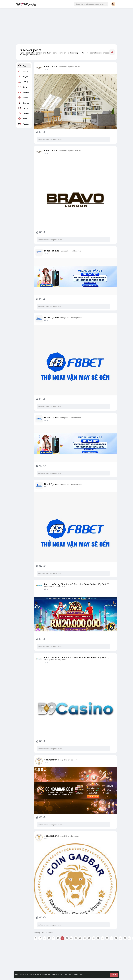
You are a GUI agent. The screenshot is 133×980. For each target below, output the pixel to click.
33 (125, 938)
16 (49, 938)
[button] (91, 4)
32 (120, 938)
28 (103, 938)
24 (85, 938)
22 (76, 938)
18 (58, 938)
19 (62, 938)
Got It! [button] (114, 975)
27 (98, 938)
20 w (46, 69)
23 (80, 938)
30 (111, 938)
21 (71, 938)
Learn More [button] (78, 975)
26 (94, 938)
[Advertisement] (66, 26)
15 (45, 938)
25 (89, 938)
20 (67, 938)
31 (116, 938)
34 (129, 938)
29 (107, 938)
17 (53, 938)
